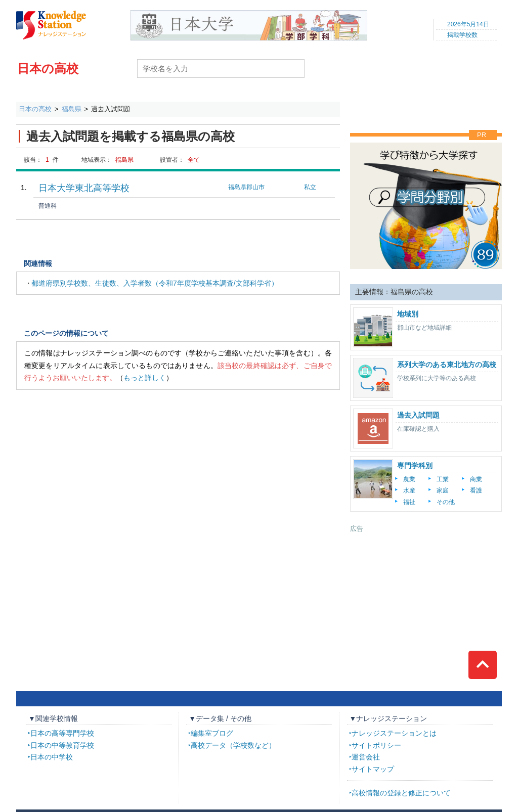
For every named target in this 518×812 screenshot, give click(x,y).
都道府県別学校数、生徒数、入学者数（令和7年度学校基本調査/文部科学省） (155, 283)
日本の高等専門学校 (62, 733)
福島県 (72, 109)
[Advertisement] (426, 597)
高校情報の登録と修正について (401, 793)
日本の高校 (48, 69)
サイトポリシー (376, 745)
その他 (446, 502)
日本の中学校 (52, 757)
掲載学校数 (462, 35)
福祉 (409, 502)
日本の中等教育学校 (62, 745)
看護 (476, 490)
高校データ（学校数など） (233, 745)
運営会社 (366, 757)
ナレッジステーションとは (394, 733)
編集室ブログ (212, 733)
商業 (476, 479)
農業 (409, 479)
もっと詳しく (145, 378)
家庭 (443, 490)
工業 (443, 479)
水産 (409, 490)
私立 (310, 187)
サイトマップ (373, 769)
